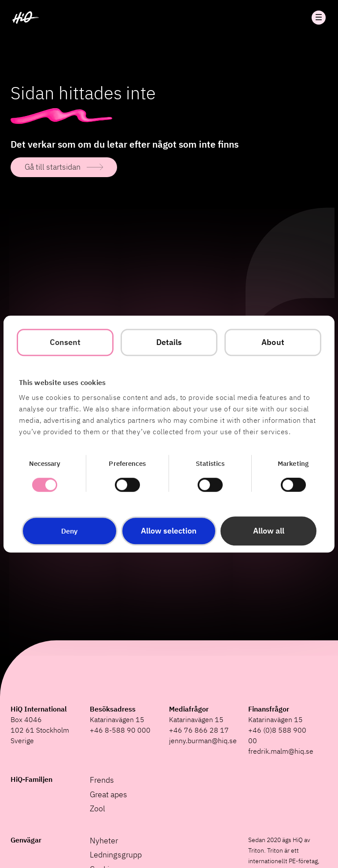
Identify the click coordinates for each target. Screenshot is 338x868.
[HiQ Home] (26, 18)
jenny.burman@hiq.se (203, 741)
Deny (69, 531)
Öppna (319, 18)
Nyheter (104, 841)
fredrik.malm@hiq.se (281, 751)
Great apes (108, 794)
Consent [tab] (65, 342)
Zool (97, 808)
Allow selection (169, 531)
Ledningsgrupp (116, 855)
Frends (102, 780)
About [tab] (273, 342)
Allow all (269, 531)
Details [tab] (169, 342)
